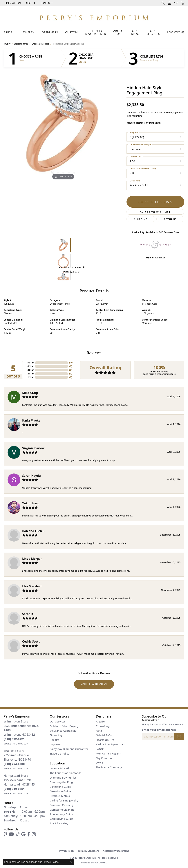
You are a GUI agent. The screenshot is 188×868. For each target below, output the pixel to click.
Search (23, 60)
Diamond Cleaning (61, 805)
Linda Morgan (32, 559)
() (71, 363)
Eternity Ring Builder (95, 32)
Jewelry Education (61, 768)
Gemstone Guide (60, 791)
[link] (46, 3)
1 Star (31, 377)
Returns (170, 219)
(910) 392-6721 (72, 272)
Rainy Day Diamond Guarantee (69, 749)
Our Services (153, 32)
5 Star (31, 363)
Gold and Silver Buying (64, 726)
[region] (63, 126)
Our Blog (135, 32)
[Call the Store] (14, 739)
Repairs (54, 740)
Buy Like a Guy (59, 823)
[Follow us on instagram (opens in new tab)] (34, 834)
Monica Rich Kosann (109, 754)
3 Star (31, 370)
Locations (176, 32)
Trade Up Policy (59, 754)
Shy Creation (104, 758)
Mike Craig (30, 393)
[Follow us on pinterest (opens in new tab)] (5, 834)
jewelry (7, 44)
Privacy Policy (67, 851)
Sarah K (28, 614)
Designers (50, 32)
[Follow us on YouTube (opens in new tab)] (11, 834)
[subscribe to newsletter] (179, 736)
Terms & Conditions (89, 851)
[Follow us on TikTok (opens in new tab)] (18, 834)
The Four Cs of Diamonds (66, 773)
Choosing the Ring (61, 782)
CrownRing (103, 726)
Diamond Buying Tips (63, 778)
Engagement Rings (40, 44)
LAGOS (100, 749)
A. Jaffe (100, 721)
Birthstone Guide (60, 787)
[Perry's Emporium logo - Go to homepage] (94, 17)
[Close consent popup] (71, 862)
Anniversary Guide (61, 814)
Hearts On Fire (105, 740)
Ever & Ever (102, 304)
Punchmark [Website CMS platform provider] (101, 863)
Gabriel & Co (104, 735)
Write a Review (94, 684)
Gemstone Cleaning (62, 810)
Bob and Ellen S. (34, 531)
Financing (56, 735)
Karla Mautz (31, 420)
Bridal (9, 32)
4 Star (31, 366)
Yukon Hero (31, 503)
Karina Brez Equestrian (110, 744)
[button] (12, 3)
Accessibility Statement (116, 851)
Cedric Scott (31, 641)
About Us (119, 32)
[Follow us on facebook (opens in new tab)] (29, 834)
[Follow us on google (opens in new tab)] (23, 834)
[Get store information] (16, 744)
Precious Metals (60, 796)
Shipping (141, 219)
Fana (99, 731)
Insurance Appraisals (63, 731)
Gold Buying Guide (62, 819)
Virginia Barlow (33, 448)
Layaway (55, 744)
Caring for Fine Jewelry (64, 800)
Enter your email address (159, 730)
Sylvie (99, 763)
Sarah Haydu (31, 476)
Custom (71, 32)
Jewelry (28, 32)
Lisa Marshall (32, 586)
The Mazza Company (109, 767)
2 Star (31, 374)
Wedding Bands (21, 44)
